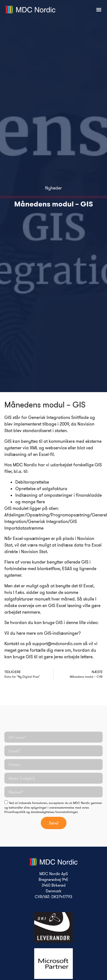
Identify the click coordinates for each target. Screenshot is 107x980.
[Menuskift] (99, 10)
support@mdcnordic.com (57, 643)
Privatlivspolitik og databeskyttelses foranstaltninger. (41, 812)
